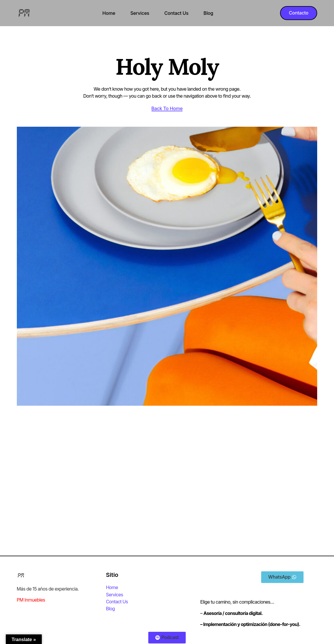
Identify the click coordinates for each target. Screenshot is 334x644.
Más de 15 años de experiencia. (48, 589)
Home (108, 13)
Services (139, 13)
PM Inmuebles (31, 600)
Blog (208, 13)
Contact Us (176, 13)
